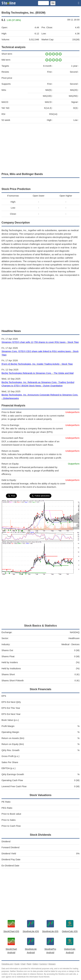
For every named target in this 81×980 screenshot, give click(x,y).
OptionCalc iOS (70, 931)
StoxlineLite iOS (31, 931)
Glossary (52, 964)
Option (35, 964)
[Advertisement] (40, 147)
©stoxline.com (7, 964)
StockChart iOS (11, 931)
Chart (23, 964)
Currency (43, 964)
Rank (29, 964)
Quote (17, 964)
